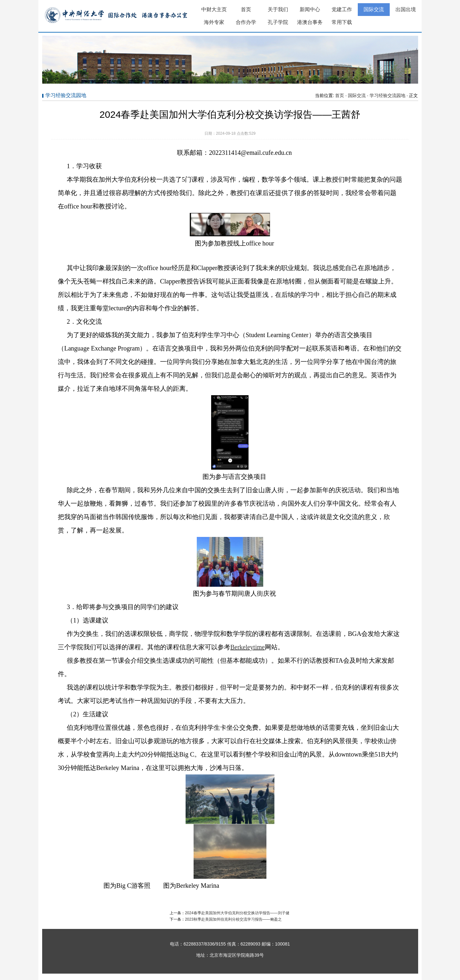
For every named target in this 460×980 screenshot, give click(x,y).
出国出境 (406, 9)
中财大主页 (214, 9)
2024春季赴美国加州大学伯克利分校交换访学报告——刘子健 (237, 913)
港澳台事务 (310, 22)
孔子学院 (278, 22)
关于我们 (278, 9)
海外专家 (214, 22)
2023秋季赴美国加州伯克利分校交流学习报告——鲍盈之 (233, 919)
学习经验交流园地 (387, 95)
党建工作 (342, 9)
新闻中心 (310, 9)
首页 (246, 9)
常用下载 (342, 22)
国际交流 (374, 9)
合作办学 (246, 22)
